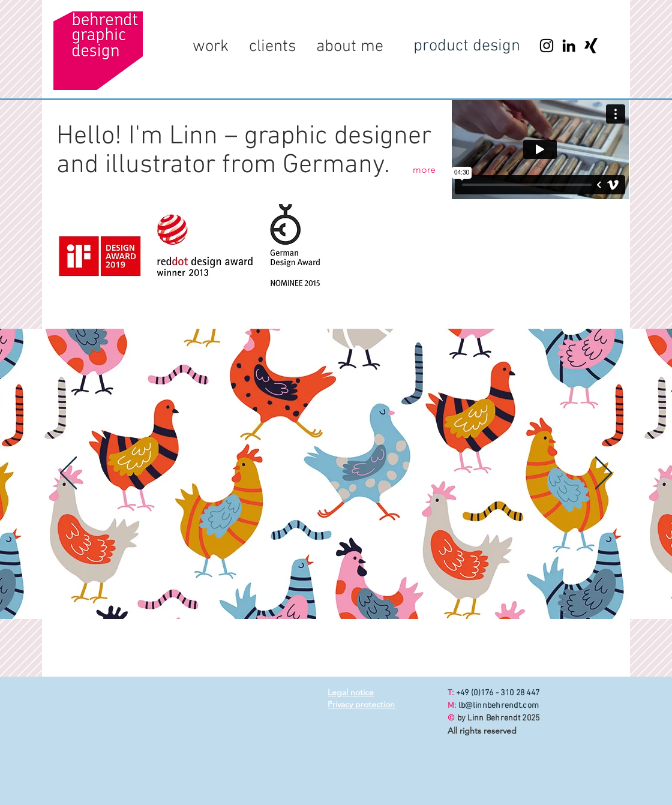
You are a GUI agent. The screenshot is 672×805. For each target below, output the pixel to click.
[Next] (604, 474)
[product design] (467, 47)
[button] (211, 47)
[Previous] (68, 474)
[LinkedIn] (569, 46)
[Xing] (591, 46)
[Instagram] (547, 46)
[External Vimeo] (540, 149)
